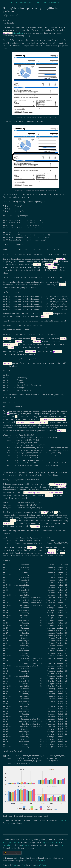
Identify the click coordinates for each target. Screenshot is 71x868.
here (21, 46)
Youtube (22, 2)
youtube (63, 845)
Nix (24, 865)
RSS (60, 2)
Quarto (15, 865)
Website (13, 2)
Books (43, 2)
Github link (18, 33)
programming (12, 16)
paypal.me (7, 845)
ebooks (25, 845)
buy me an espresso (51, 842)
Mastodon (7, 842)
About (30, 2)
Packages (52, 2)
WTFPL (42, 861)
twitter (64, 820)
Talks (37, 2)
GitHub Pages (41, 865)
